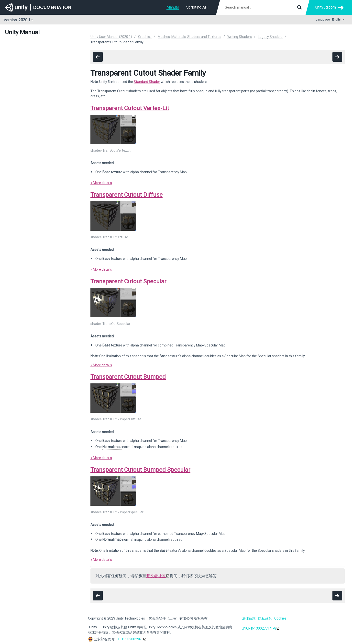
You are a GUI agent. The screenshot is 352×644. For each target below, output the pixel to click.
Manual (173, 7)
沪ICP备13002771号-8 (259, 628)
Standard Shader (147, 82)
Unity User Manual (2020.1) (111, 37)
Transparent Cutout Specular (128, 281)
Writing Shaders (240, 37)
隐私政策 (265, 618)
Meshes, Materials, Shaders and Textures (189, 37)
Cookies (280, 618)
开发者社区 (156, 576)
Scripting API (198, 7)
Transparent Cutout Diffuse (126, 195)
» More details (101, 183)
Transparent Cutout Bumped (128, 377)
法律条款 (249, 618)
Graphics (145, 37)
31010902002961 (129, 639)
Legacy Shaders (270, 37)
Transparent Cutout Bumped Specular (140, 470)
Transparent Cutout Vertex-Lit (130, 108)
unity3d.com (326, 7)
